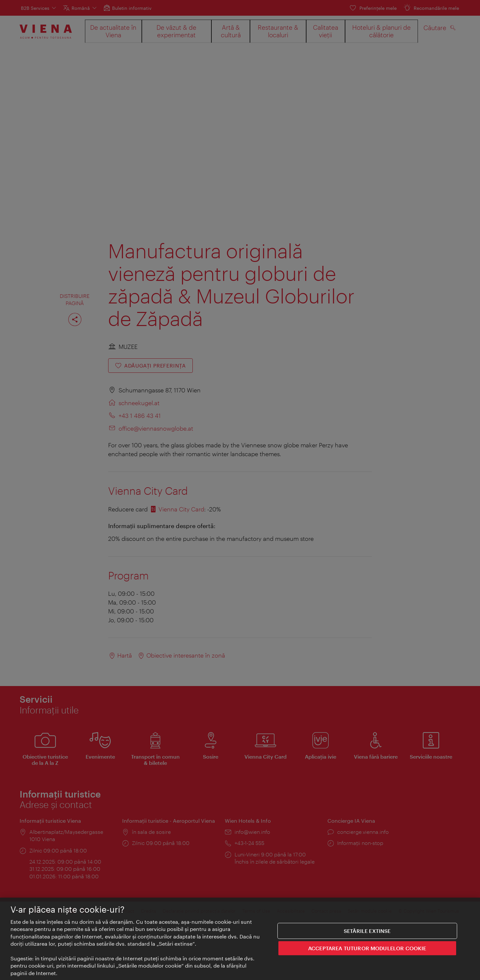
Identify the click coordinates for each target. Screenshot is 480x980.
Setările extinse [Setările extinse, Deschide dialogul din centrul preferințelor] (367, 934)
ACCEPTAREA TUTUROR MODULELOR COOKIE (367, 952)
